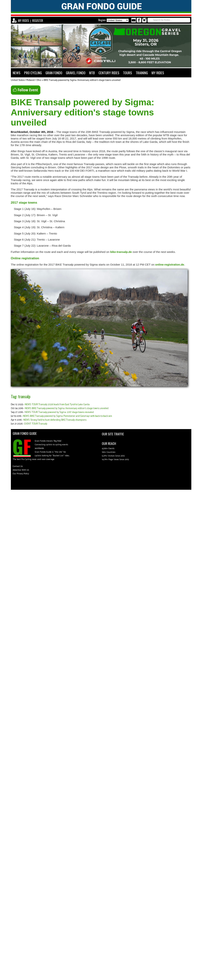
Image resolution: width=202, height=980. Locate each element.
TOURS (128, 73)
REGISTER (38, 21)
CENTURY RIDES (109, 73)
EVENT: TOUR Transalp (36, 424)
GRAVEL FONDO (76, 73)
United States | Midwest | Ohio (26, 80)
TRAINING (142, 73)
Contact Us (18, 466)
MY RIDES (23, 21)
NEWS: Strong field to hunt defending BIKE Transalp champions (55, 420)
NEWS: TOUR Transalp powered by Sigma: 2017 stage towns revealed (59, 412)
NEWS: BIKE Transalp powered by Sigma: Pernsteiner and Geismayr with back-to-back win (67, 416)
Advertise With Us (21, 470)
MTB (92, 73)
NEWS (17, 73)
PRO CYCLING (33, 73)
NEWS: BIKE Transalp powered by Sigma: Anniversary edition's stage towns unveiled (67, 408)
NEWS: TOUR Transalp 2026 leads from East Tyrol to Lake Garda (57, 405)
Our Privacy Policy (21, 474)
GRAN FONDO (54, 73)
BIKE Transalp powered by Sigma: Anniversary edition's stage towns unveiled (82, 80)
